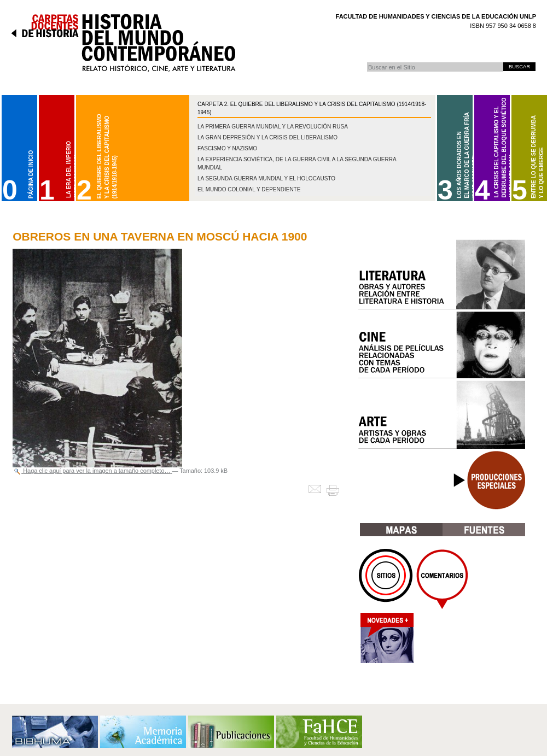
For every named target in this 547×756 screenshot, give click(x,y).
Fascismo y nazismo (227, 148)
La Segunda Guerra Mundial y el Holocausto (266, 178)
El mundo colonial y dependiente (249, 189)
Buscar (367, 62)
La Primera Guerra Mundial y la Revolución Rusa (273, 127)
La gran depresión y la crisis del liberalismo (267, 137)
